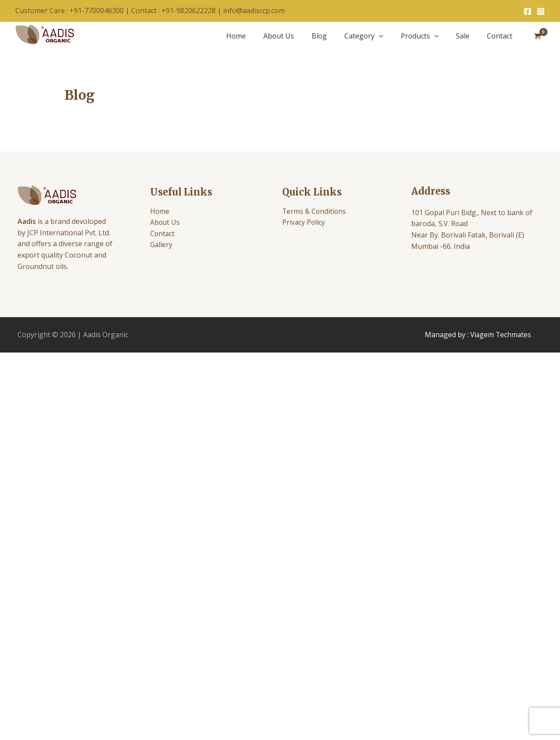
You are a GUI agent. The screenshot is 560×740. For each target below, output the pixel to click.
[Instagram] (541, 11)
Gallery (161, 245)
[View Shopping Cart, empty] (537, 36)
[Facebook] (528, 11)
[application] (379, 36)
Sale (463, 36)
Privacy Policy (304, 223)
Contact (500, 36)
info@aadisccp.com (254, 10)
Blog (319, 36)
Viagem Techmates (501, 335)
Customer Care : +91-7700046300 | (73, 10)
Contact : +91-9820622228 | (177, 10)
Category (364, 36)
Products (420, 36)
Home (236, 36)
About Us (279, 36)
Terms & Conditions (315, 211)
